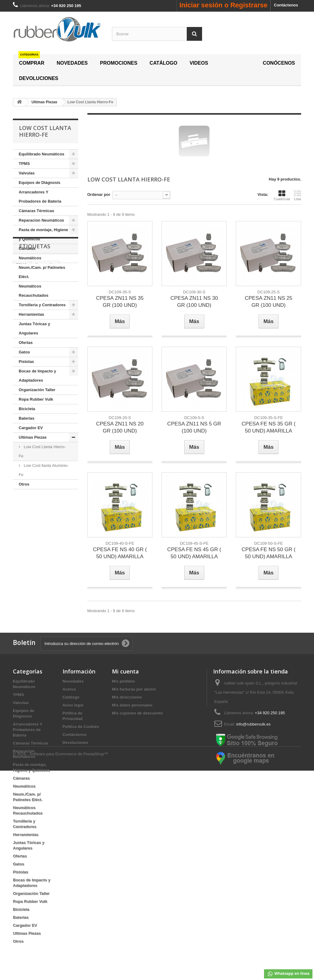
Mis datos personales (132, 705)
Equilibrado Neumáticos (42, 154)
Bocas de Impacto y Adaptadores (37, 376)
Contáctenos (286, 5)
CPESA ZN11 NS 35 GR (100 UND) (120, 302)
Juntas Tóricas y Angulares (34, 328)
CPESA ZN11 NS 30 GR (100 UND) (194, 302)
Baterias (27, 418)
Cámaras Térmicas (36, 211)
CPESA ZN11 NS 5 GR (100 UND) (194, 427)
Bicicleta (27, 409)
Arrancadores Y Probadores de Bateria (40, 197)
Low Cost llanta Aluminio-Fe (44, 470)
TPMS (24, 164)
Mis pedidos (123, 681)
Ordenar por (99, 194)
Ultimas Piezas (33, 437)
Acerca (69, 689)
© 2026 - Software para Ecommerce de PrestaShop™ (60, 963)
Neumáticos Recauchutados (34, 291)
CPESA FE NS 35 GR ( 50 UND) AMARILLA (269, 427)
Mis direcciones (127, 697)
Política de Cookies (81, 727)
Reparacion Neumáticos (41, 220)
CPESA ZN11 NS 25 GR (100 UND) (268, 302)
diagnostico (45, 526)
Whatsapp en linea (288, 974)
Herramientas (31, 314)
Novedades (73, 681)
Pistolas (26, 362)
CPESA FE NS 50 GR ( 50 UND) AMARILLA (269, 553)
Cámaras (27, 248)
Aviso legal (73, 705)
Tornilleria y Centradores (42, 305)
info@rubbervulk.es (253, 724)
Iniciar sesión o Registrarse (223, 5)
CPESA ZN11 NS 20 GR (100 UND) (120, 427)
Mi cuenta (125, 671)
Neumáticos (30, 258)
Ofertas (26, 343)
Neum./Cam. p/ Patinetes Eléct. (42, 272)
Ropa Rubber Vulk (36, 399)
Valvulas (27, 173)
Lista (297, 195)
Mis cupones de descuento (137, 713)
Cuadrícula (282, 195)
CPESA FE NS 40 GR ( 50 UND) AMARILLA (120, 553)
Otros (24, 484)
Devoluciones (76, 743)
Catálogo (71, 697)
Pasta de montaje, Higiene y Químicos (43, 234)
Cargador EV (31, 428)
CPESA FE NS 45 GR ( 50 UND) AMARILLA (194, 553)
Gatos (24, 352)
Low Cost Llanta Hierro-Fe (42, 451)
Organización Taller (37, 390)
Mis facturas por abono (134, 689)
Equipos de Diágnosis (40, 183)
